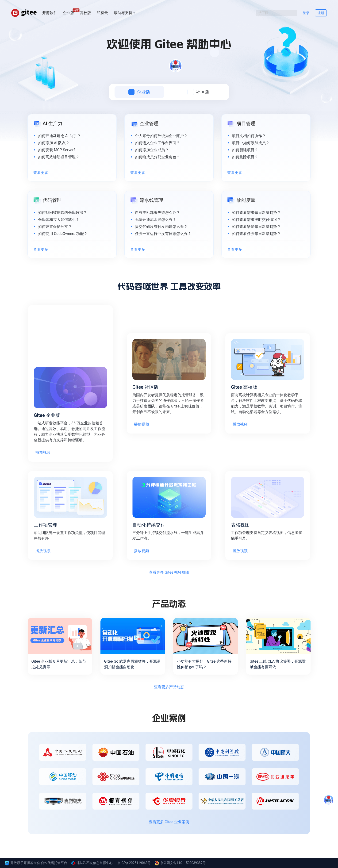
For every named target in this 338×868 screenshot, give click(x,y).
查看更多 (41, 173)
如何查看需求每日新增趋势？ (256, 213)
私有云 (102, 13)
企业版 (69, 13)
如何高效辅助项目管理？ (59, 157)
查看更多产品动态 (169, 687)
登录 (306, 13)
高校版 (85, 13)
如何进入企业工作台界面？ (157, 143)
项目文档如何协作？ (249, 136)
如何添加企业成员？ (152, 150)
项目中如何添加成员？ (251, 143)
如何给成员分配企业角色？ (157, 157)
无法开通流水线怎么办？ (156, 220)
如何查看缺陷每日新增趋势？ (256, 227)
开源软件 (50, 13)
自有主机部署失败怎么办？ (157, 213)
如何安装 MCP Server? (57, 150)
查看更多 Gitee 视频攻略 (169, 572)
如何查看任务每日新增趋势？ (256, 234)
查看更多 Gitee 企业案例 (169, 822)
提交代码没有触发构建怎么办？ (161, 227)
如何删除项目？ (245, 157)
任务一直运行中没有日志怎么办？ (163, 234)
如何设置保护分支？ (55, 227)
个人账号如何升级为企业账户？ (161, 136)
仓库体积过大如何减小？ (59, 220)
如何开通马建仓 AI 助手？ (60, 136)
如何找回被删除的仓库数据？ (62, 213)
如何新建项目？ (245, 150)
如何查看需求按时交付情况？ (256, 220)
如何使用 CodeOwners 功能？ (63, 234)
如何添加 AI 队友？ (54, 143)
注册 (321, 13)
